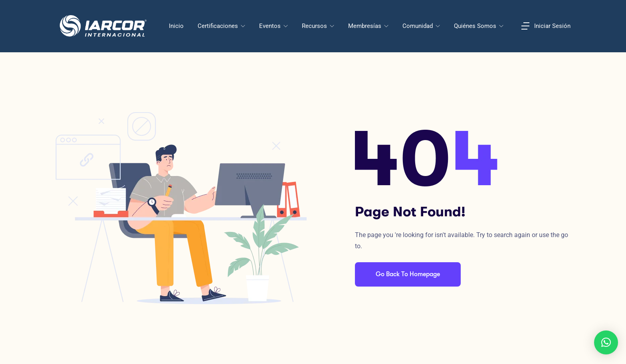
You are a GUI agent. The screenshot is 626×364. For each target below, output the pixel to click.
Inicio (176, 26)
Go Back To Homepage (408, 274)
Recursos (315, 26)
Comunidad (418, 26)
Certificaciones (219, 26)
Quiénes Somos (476, 26)
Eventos (271, 26)
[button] (606, 342)
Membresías (365, 26)
